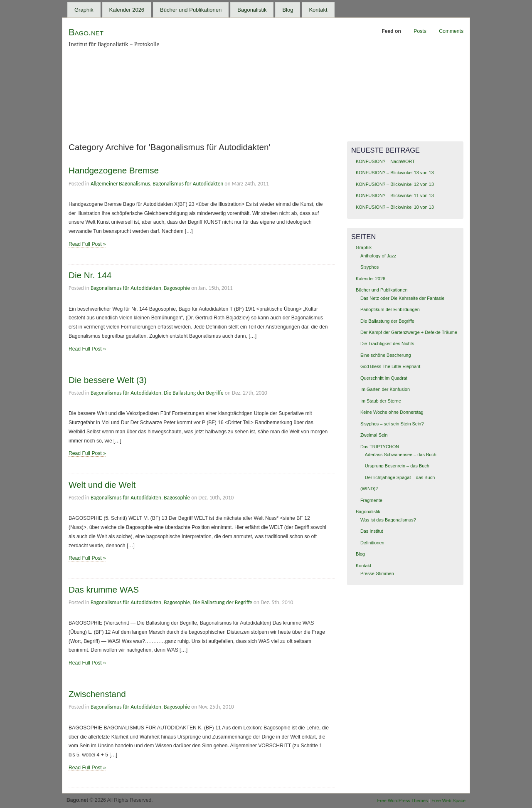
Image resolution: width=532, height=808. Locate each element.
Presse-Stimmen (377, 573)
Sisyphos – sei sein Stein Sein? (392, 424)
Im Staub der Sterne (381, 401)
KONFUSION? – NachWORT (385, 161)
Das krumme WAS (104, 589)
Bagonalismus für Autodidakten (188, 184)
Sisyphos (369, 267)
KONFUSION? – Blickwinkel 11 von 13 (395, 195)
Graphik (84, 10)
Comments (451, 31)
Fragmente (371, 500)
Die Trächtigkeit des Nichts (387, 343)
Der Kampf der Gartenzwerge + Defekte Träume (409, 332)
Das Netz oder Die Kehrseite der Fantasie (402, 298)
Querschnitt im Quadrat (384, 378)
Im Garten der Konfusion (385, 389)
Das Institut (372, 531)
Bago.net (86, 32)
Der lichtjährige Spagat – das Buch (400, 477)
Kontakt (318, 10)
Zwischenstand (97, 694)
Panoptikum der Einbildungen (390, 309)
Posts (420, 31)
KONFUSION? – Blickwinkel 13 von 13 (395, 173)
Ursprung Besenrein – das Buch (397, 466)
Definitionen (372, 543)
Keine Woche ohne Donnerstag (392, 412)
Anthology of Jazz (378, 256)
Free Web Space (448, 801)
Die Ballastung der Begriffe (193, 393)
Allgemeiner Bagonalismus (120, 184)
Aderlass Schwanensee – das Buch (401, 455)
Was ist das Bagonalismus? (388, 520)
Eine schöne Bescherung (386, 355)
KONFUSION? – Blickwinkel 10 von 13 (395, 207)
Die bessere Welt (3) (108, 380)
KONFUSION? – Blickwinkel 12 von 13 (395, 184)
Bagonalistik (252, 10)
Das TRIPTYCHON (380, 447)
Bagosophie (177, 288)
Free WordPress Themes (402, 801)
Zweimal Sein (374, 435)
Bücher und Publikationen (191, 10)
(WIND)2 (369, 489)
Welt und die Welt (102, 485)
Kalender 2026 (127, 10)
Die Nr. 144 (90, 275)
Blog (288, 10)
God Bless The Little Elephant (390, 366)
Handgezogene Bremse (114, 170)
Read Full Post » (87, 244)
